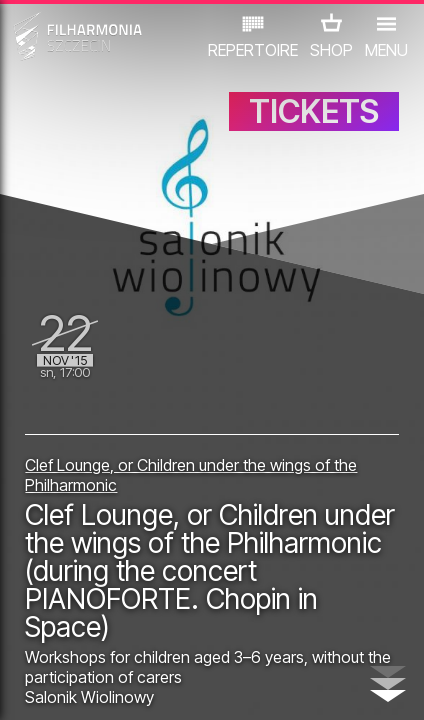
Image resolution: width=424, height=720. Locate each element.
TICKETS (314, 111)
